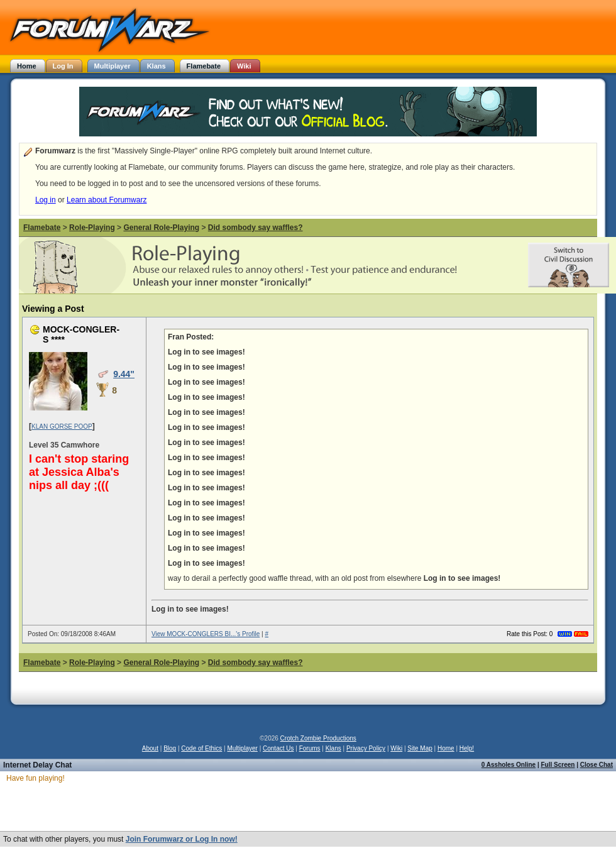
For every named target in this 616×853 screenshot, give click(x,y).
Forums (310, 748)
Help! (467, 748)
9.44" (124, 374)
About (150, 748)
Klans (333, 748)
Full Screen (558, 765)
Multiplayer (243, 748)
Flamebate (42, 228)
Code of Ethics (201, 748)
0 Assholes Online (509, 765)
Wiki (396, 748)
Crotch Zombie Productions (318, 738)
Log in (46, 200)
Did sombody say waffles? (256, 228)
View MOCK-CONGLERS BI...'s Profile (206, 634)
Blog (170, 748)
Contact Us (278, 748)
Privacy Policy (366, 748)
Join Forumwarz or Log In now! (182, 839)
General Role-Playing (161, 228)
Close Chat (597, 765)
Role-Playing (92, 228)
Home (446, 748)
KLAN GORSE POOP (62, 426)
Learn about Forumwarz (107, 200)
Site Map (420, 748)
